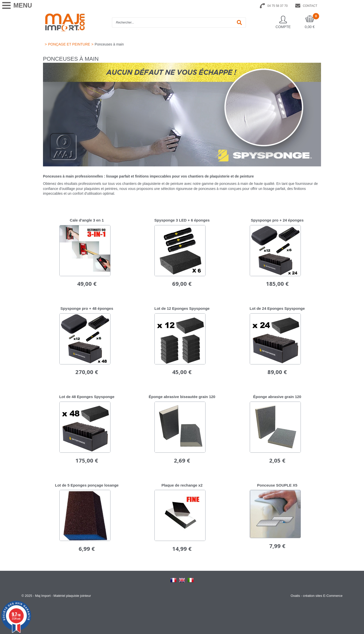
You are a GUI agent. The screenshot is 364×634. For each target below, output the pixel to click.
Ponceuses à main (109, 44)
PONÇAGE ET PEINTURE (69, 44)
